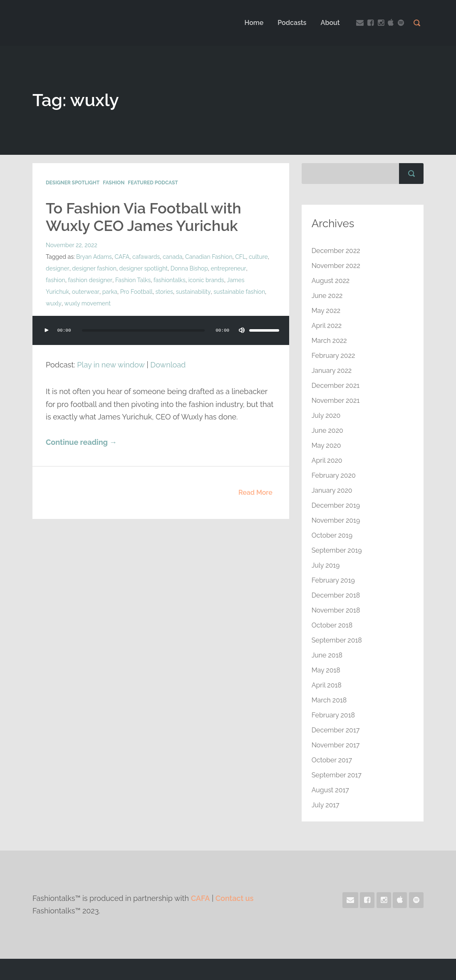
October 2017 (332, 760)
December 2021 (336, 386)
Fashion (114, 183)
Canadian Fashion (209, 257)
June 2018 (327, 655)
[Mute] (242, 330)
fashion (258, 268)
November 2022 (336, 266)
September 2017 (337, 775)
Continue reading (81, 442)
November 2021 (336, 401)
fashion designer (68, 280)
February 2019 (333, 580)
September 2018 (337, 640)
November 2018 (336, 610)
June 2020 (327, 430)
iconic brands (183, 280)
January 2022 (332, 371)
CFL (241, 257)
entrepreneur (228, 268)
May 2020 (326, 445)
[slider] (143, 330)
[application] (161, 339)
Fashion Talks (110, 280)
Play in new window (111, 365)
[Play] (47, 330)
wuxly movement (69, 303)
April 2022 (327, 326)
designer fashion (94, 268)
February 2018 (333, 715)
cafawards (146, 257)
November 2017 (336, 745)
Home (254, 23)
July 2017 (326, 805)
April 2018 (327, 685)
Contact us (234, 898)
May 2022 (326, 311)
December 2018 (336, 595)
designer (57, 268)
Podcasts (292, 23)
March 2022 (329, 341)
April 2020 (327, 460)
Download (168, 365)
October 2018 (332, 625)
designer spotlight (143, 268)
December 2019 (336, 505)
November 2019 (336, 520)
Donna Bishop (189, 268)
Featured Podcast (153, 183)
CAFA (122, 257)
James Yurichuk (225, 280)
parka (83, 292)
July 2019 (326, 565)
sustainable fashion (212, 292)
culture (258, 257)
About (330, 23)
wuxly (249, 292)
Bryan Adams (94, 257)
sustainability (167, 292)
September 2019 (337, 550)
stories (138, 292)
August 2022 (331, 281)
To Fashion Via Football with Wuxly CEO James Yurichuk (144, 217)
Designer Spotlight (73, 183)
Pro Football (110, 292)
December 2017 (336, 730)
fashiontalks (147, 280)
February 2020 (334, 475)
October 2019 (332, 535)
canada (172, 257)
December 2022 (336, 251)
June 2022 (327, 296)
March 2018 (329, 700)
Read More (255, 492)
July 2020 (326, 416)
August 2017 (330, 790)
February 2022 (333, 356)
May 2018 (326, 670)
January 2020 (332, 490)
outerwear (59, 292)
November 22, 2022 (72, 245)
